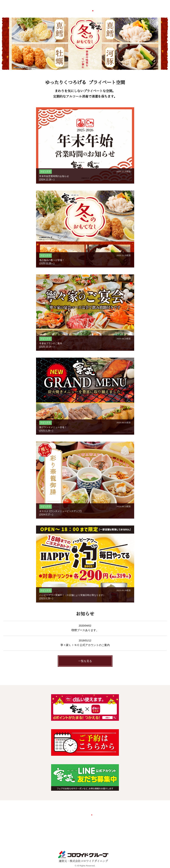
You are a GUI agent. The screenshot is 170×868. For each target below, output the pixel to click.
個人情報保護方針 (109, 828)
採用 (69, 828)
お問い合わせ (85, 828)
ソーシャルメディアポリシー (74, 835)
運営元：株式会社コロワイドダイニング (83, 860)
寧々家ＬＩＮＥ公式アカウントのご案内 (85, 645)
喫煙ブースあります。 (85, 630)
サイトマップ (105, 835)
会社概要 (55, 828)
